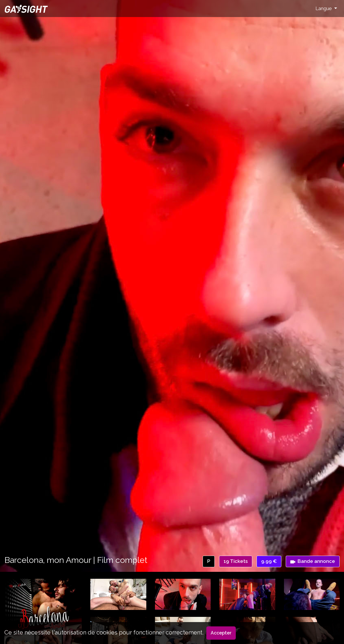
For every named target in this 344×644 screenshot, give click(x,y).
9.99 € (269, 561)
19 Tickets (236, 561)
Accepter (221, 633)
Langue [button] (324, 8)
